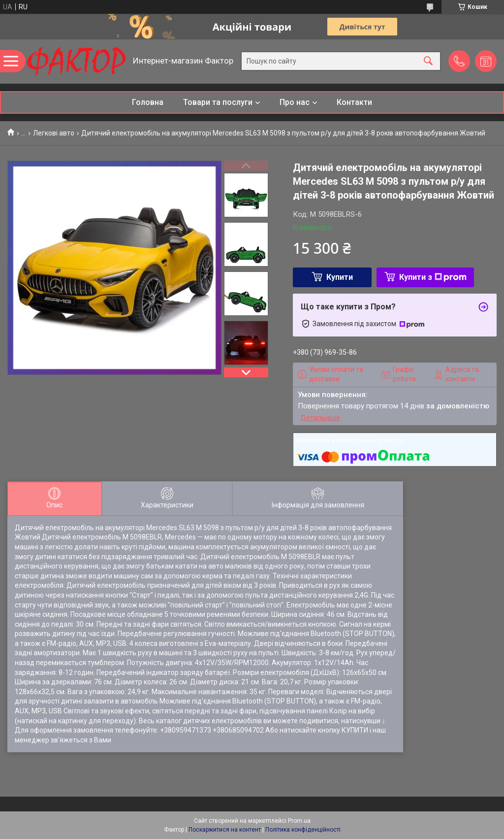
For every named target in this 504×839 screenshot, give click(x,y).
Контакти (354, 102)
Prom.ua (299, 821)
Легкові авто (54, 133)
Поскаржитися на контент (225, 830)
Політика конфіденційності (303, 830)
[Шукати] (428, 61)
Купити (340, 277)
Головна (148, 102)
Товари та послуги (218, 102)
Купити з (433, 277)
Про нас (295, 102)
